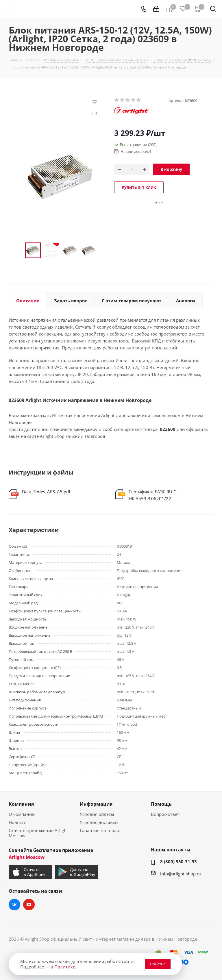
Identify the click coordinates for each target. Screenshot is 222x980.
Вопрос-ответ (165, 814)
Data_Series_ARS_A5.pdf (46, 492)
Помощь (161, 804)
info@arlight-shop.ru (181, 874)
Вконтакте (14, 905)
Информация (96, 804)
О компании (22, 814)
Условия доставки (99, 822)
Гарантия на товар (99, 830)
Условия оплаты (97, 814)
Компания (21, 804)
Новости (18, 822)
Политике (65, 967)
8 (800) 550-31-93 (178, 862)
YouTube (29, 905)
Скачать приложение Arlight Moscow (38, 833)
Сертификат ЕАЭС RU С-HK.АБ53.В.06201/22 (153, 495)
